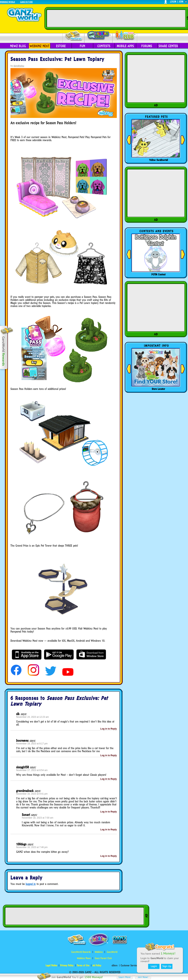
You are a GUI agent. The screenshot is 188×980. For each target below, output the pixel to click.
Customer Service (129, 965)
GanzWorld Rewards (81, 952)
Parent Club (125, 36)
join (181, 2)
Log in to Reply (109, 729)
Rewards (74, 36)
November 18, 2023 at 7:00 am (38, 818)
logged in (31, 884)
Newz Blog (18, 46)
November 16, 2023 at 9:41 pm (32, 794)
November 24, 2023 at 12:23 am (32, 717)
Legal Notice (51, 965)
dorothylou (19, 66)
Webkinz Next (39, 46)
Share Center (168, 46)
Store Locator (158, 389)
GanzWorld (112, 952)
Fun (82, 46)
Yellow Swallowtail (158, 160)
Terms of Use (83, 965)
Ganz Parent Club (103, 958)
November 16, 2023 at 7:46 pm (32, 847)
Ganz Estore (26, 2)
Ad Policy (97, 965)
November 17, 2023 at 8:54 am (32, 770)
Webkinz (99, 952)
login (173, 2)
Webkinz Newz (98, 36)
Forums (147, 46)
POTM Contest (158, 274)
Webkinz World (8, 2)
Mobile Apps (125, 46)
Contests (104, 46)
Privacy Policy (67, 965)
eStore (61, 46)
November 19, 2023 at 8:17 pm (32, 744)
